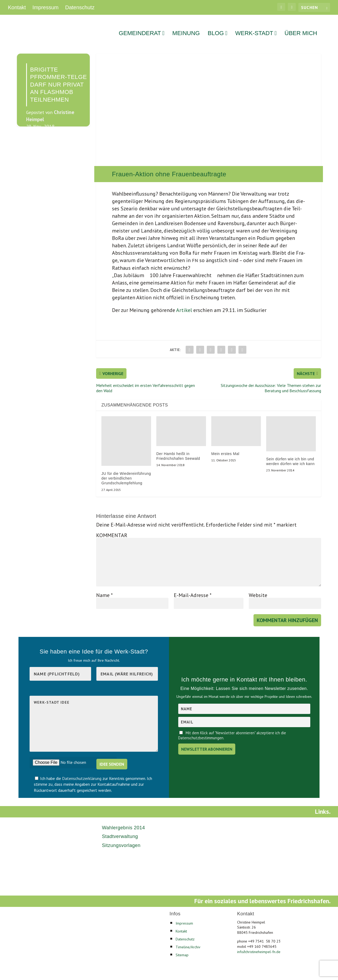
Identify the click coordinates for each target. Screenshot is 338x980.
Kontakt (17, 7)
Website (258, 588)
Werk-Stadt (254, 27)
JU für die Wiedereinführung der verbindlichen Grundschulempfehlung (126, 471)
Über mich (301, 27)
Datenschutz (80, 7)
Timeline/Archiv (188, 940)
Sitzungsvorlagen (121, 838)
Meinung (186, 27)
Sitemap (182, 948)
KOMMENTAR (112, 528)
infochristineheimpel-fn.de (259, 944)
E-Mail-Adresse (193, 588)
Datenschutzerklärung (82, 771)
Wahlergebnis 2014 (123, 821)
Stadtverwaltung (120, 829)
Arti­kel (184, 303)
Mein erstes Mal (225, 447)
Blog (216, 27)
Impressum (46, 7)
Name (104, 588)
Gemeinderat (140, 27)
